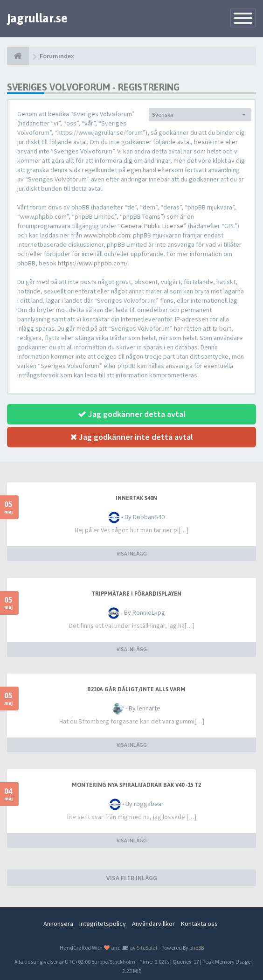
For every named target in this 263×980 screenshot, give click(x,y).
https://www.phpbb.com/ (93, 263)
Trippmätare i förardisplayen (136, 594)
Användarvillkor (153, 924)
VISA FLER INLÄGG (132, 878)
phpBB (197, 948)
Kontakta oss (199, 924)
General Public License (152, 226)
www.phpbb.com (107, 235)
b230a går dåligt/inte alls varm (136, 689)
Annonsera (58, 924)
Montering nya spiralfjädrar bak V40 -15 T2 (136, 785)
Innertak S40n (136, 498)
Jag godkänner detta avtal (132, 414)
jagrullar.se (37, 18)
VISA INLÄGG (132, 553)
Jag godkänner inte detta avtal (132, 437)
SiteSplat (147, 948)
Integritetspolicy (103, 924)
